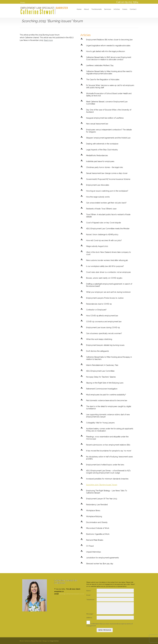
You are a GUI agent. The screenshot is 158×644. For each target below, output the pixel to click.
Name (89, 591)
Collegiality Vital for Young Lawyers (100, 423)
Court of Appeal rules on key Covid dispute (104, 223)
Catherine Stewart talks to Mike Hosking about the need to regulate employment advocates (109, 72)
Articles (117, 9)
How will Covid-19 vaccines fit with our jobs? (104, 240)
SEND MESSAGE (105, 630)
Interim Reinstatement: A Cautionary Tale (102, 365)
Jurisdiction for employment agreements (103, 558)
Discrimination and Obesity (97, 522)
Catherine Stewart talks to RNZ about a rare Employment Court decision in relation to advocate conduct (109, 58)
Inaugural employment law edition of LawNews (105, 118)
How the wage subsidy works (98, 197)
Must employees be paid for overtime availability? (106, 395)
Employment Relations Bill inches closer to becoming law (109, 40)
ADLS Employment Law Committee (100, 371)
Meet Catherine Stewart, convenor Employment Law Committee (107, 103)
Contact (133, 9)
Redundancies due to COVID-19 (99, 304)
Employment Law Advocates (98, 185)
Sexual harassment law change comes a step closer (107, 173)
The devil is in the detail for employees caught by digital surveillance (109, 408)
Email (89, 595)
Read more (48, 40)
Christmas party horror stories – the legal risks (105, 167)
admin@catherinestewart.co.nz (72, 594)
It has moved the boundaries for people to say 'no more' (109, 451)
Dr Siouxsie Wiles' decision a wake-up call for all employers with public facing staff (110, 86)
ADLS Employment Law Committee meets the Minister (108, 229)
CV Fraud (90, 546)
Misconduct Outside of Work (98, 528)
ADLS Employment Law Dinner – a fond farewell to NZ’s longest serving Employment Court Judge (108, 472)
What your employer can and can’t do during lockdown (108, 292)
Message (90, 614)
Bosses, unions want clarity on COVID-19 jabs (104, 278)
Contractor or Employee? (96, 310)
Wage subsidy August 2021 (97, 246)
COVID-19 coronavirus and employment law (104, 322)
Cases (125, 9)
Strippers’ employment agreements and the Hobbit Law (108, 138)
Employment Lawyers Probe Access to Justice (105, 298)
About (86, 9)
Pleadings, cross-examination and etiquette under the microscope (107, 438)
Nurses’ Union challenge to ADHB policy (102, 235)
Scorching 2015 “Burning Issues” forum (102, 485)
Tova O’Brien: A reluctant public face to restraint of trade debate (108, 216)
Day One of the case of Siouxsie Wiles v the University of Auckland (109, 111)
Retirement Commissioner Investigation (102, 389)
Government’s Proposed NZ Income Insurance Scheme (108, 179)
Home (79, 9)
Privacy (23, 3)
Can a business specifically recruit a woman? (104, 333)
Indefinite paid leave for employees (100, 161)
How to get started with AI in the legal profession (106, 51)
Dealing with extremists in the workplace (102, 144)
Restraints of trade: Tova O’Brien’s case (101, 209)
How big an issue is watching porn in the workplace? (107, 191)
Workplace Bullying (94, 516)
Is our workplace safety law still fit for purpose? (105, 266)
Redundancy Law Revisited (97, 505)
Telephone (91, 600)
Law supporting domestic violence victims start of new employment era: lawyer (108, 416)
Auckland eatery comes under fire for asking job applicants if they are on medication (110, 430)
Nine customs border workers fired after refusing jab (107, 260)
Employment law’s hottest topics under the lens (105, 465)
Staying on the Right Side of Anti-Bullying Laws (105, 383)
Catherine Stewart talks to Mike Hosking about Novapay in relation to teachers (109, 358)
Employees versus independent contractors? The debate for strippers (109, 131)
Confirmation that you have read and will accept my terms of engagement (110, 624)
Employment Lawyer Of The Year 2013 (102, 499)
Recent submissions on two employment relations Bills (108, 445)
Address (89, 618)
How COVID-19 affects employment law (102, 316)
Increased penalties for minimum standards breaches (107, 479)
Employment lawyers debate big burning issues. (105, 345)
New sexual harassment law (97, 124)
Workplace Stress (93, 511)
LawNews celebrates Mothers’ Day (100, 65)
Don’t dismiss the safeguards (98, 351)
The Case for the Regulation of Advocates (103, 80)
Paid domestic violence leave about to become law (107, 400)
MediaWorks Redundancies (97, 155)
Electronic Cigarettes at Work (98, 534)
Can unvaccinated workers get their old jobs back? (106, 203)
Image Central (54, 641)
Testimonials (97, 9)
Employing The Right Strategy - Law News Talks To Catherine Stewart (107, 492)
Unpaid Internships (94, 552)
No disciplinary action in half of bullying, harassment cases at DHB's (109, 458)
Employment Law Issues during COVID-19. (103, 327)
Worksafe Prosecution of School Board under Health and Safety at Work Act (109, 95)
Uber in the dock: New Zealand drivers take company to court (109, 253)
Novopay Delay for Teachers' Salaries (101, 377)
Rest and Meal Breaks (95, 540)
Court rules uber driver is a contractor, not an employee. (109, 272)
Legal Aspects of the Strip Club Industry (102, 150)
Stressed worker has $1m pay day (100, 564)
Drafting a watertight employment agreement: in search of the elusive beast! (109, 285)
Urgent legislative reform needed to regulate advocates (108, 46)
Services (108, 9)
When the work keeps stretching (99, 339)
